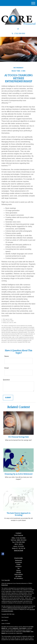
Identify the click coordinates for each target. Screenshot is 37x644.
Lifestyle (18, 572)
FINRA (14, 628)
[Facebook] (18, 29)
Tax (19, 568)
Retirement (18, 560)
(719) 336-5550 (18, 33)
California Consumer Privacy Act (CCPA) (17, 608)
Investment (18, 562)
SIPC (17, 628)
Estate (19, 564)
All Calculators (18, 578)
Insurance (18, 566)
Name (7, 356)
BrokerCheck (5, 585)
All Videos (18, 576)
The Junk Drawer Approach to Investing (19, 514)
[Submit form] (8, 398)
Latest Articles (18, 574)
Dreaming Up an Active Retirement (18, 474)
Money (18, 570)
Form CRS (7, 580)
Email (7, 368)
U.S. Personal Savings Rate (18, 437)
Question (6, 380)
